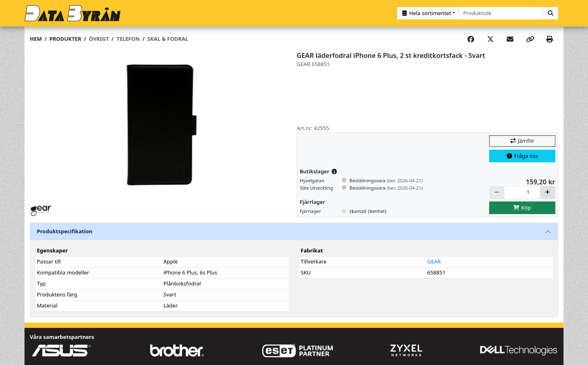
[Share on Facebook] (471, 39)
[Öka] (548, 192)
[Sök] (550, 13)
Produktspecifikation (65, 231)
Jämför (522, 141)
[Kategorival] (428, 13)
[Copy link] (530, 39)
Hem (36, 39)
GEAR (434, 261)
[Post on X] (490, 39)
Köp (522, 208)
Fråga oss (522, 156)
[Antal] (522, 192)
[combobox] (501, 13)
